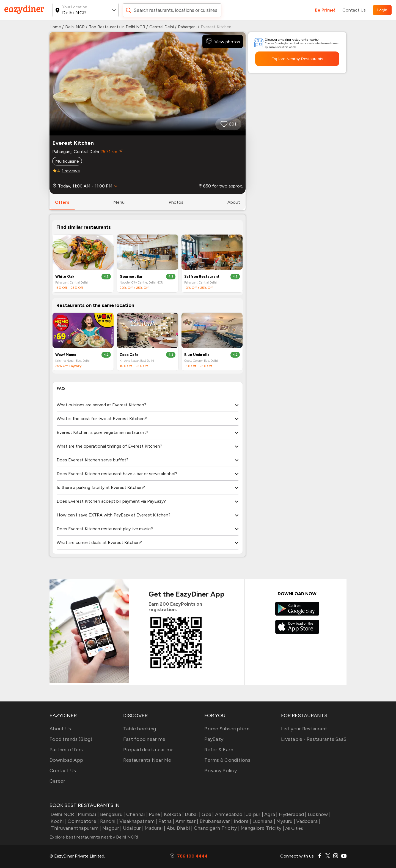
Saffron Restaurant (202, 277)
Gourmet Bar (131, 277)
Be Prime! (325, 10)
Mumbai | (88, 814)
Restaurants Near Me (147, 760)
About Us (60, 729)
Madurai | (155, 828)
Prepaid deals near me (148, 750)
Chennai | (136, 814)
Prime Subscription (227, 729)
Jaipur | (254, 814)
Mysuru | (285, 821)
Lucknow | (319, 814)
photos (176, 202)
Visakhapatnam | (138, 821)
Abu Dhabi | (179, 828)
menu (119, 202)
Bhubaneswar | (215, 821)
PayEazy (214, 739)
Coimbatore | (83, 821)
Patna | (166, 821)
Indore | (242, 821)
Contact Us (354, 10)
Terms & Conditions (227, 760)
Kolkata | (173, 814)
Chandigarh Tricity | (216, 828)
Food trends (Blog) (71, 739)
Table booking (140, 729)
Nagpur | (111, 828)
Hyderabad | (292, 814)
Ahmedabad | (229, 814)
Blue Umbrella (197, 355)
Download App (66, 760)
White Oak (65, 277)
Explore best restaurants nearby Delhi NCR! (94, 837)
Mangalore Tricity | (262, 828)
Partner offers (66, 750)
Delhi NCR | (63, 814)
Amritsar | (186, 821)
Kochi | (58, 821)
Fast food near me (144, 739)
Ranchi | (108, 821)
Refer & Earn (219, 750)
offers (62, 202)
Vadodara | (308, 821)
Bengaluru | (112, 814)
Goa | (207, 814)
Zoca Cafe (129, 355)
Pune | (155, 814)
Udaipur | (133, 828)
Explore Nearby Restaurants (297, 59)
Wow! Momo (66, 355)
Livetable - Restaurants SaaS (314, 739)
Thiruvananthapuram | (75, 828)
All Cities (294, 828)
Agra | (270, 814)
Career (57, 781)
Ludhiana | (263, 821)
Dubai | (192, 814)
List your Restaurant (304, 729)
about (234, 202)
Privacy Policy (221, 771)
